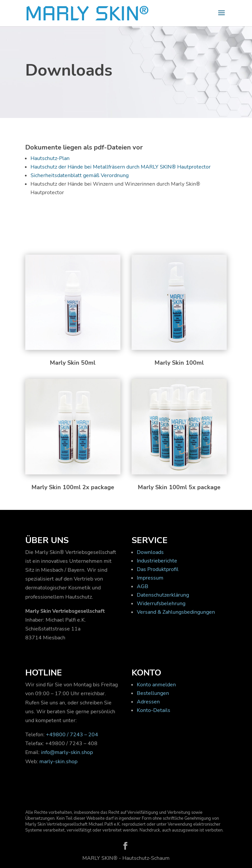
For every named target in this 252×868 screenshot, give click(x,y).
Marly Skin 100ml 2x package (73, 487)
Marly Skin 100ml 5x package (179, 487)
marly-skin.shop (58, 762)
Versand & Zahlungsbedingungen (176, 612)
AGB (143, 586)
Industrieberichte (157, 561)
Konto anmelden (156, 685)
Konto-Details (154, 710)
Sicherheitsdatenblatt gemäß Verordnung (80, 175)
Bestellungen (153, 693)
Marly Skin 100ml (179, 363)
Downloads (150, 552)
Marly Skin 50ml (73, 363)
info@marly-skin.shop (67, 752)
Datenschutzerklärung (163, 595)
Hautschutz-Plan (50, 158)
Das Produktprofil (158, 569)
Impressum (150, 578)
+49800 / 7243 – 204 (72, 735)
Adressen (148, 702)
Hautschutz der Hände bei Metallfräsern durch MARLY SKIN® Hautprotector (121, 167)
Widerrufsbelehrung (161, 604)
